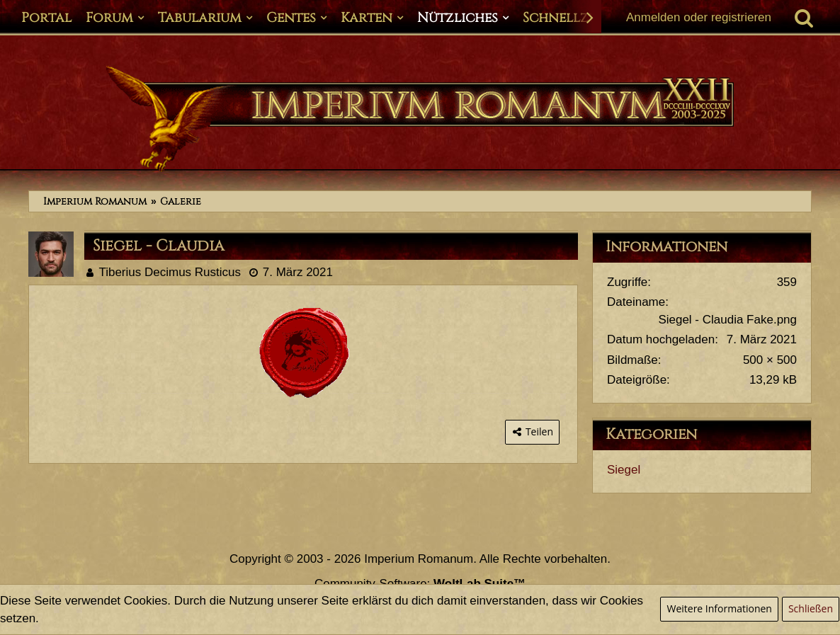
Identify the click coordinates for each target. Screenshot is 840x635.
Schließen (811, 608)
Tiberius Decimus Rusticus (170, 272)
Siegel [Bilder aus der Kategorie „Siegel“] (624, 470)
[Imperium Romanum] (420, 119)
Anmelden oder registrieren (699, 17)
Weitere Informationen (719, 608)
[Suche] (804, 18)
